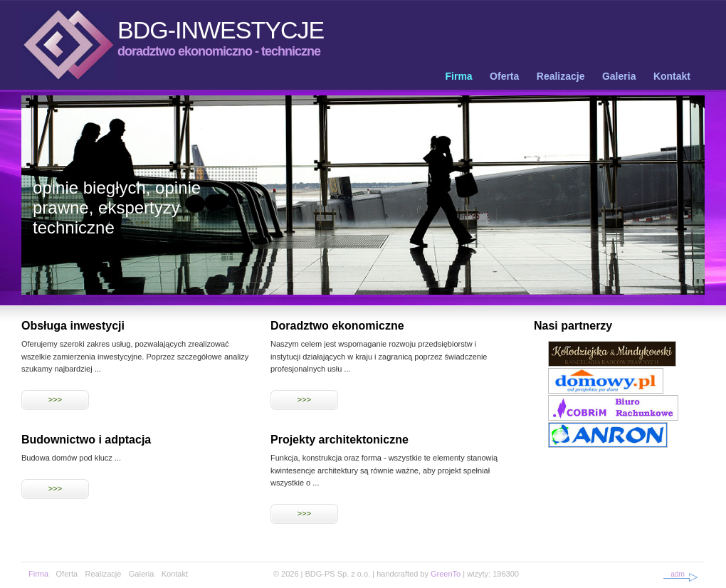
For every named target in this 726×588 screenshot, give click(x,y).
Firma (459, 76)
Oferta (504, 76)
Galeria (619, 76)
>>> (55, 399)
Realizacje (561, 76)
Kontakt (672, 76)
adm (677, 574)
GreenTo (446, 574)
